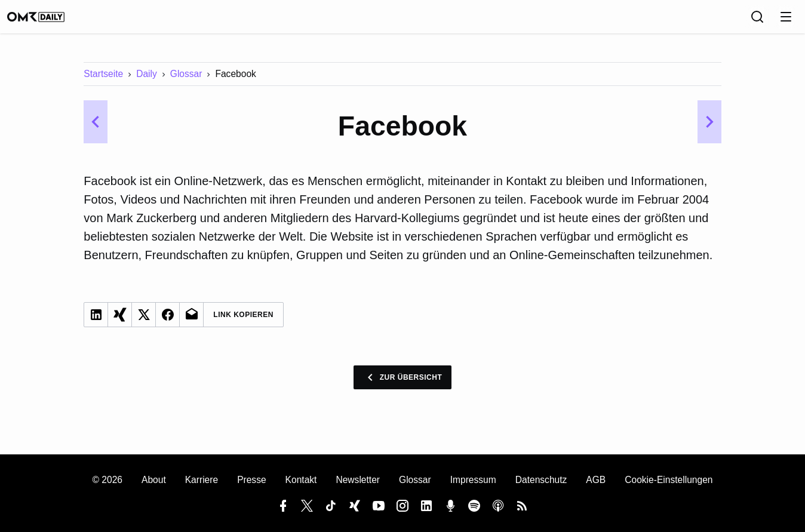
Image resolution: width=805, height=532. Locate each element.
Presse (251, 480)
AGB (596, 480)
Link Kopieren (243, 323)
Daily (147, 82)
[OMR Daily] (48, 21)
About (154, 480)
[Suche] (757, 21)
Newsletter (358, 480)
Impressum (473, 480)
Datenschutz (541, 480)
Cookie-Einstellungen (669, 480)
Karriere (202, 480)
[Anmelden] (784, 21)
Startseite (103, 82)
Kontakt (301, 480)
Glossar (186, 82)
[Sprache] (731, 21)
